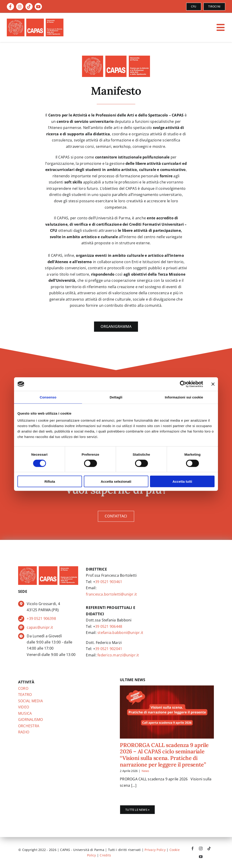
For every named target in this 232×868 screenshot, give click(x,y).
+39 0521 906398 (41, 618)
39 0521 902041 (109, 649)
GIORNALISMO (31, 720)
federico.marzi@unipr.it (118, 655)
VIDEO (24, 707)
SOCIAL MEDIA (30, 701)
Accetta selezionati (116, 481)
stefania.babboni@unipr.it (120, 633)
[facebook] (193, 848)
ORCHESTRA (29, 726)
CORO (23, 688)
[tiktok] (209, 848)
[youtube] (201, 857)
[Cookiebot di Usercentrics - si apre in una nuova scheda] (183, 384)
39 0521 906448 (109, 626)
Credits (105, 855)
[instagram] (201, 848)
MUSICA (25, 713)
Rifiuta (50, 481)
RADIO (24, 732)
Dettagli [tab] (116, 397)
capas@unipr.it (40, 627)
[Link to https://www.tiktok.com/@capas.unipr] (29, 7)
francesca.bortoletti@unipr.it (111, 594)
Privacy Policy (155, 850)
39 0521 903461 (109, 582)
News (145, 771)
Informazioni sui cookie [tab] (184, 397)
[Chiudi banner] (213, 384)
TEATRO (25, 695)
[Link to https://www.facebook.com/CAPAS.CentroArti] (10, 7)
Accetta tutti (182, 481)
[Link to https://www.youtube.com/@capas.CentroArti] (38, 7)
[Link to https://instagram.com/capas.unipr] (20, 7)
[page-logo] (116, 57)
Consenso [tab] (48, 397)
